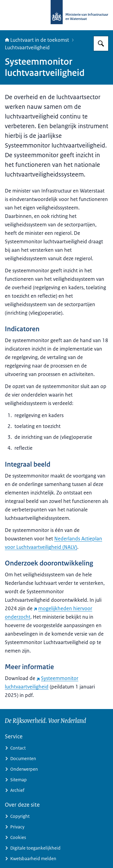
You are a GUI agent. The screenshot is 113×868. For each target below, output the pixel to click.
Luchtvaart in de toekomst (37, 40)
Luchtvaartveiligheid (27, 47)
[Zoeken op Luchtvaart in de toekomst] (101, 44)
